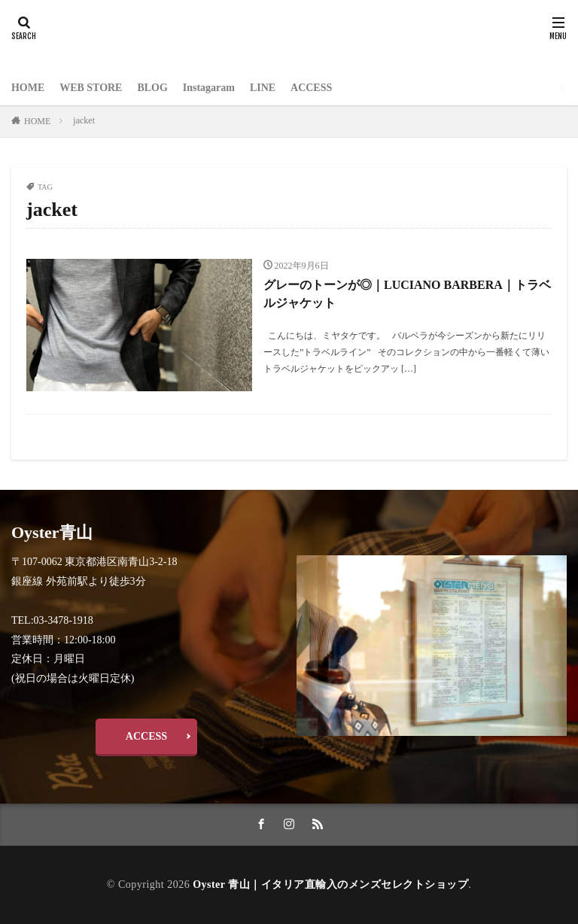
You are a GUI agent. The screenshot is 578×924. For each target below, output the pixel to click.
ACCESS (312, 88)
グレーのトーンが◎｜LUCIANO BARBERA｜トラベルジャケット (407, 294)
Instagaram (209, 88)
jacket (84, 120)
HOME (28, 88)
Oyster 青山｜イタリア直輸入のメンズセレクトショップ (330, 884)
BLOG (153, 88)
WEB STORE (91, 88)
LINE (263, 88)
